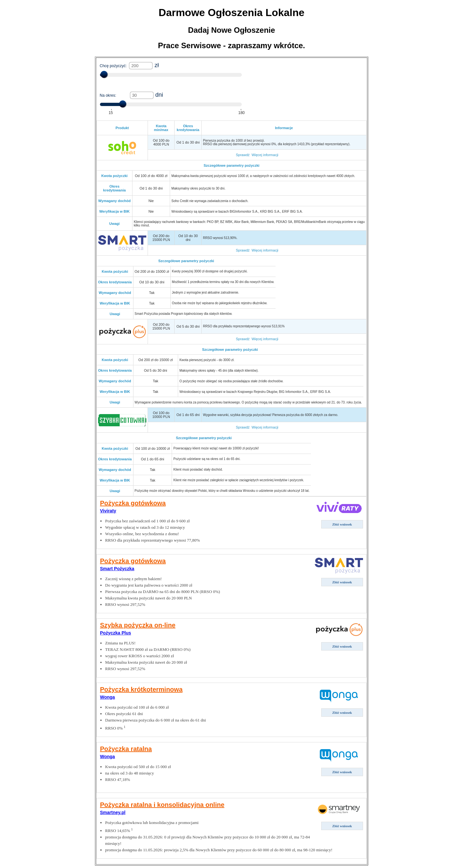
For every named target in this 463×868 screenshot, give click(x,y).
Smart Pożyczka (117, 569)
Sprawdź (243, 155)
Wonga (107, 697)
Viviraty (108, 511)
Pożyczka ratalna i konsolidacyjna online (162, 805)
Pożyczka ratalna (126, 749)
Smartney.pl (113, 812)
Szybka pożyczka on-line (138, 625)
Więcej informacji (265, 155)
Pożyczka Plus (116, 633)
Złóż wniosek (342, 524)
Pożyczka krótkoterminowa (141, 689)
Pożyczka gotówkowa (133, 503)
